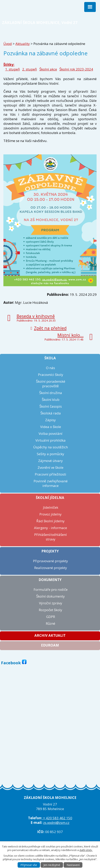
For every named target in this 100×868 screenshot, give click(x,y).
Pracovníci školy (51, 375)
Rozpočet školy (50, 610)
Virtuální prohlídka (50, 440)
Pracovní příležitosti (50, 474)
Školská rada (51, 413)
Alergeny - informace (50, 528)
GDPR (51, 617)
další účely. (86, 850)
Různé (50, 623)
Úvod (8, 44)
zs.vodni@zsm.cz (56, 823)
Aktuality (23, 44)
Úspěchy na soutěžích (50, 447)
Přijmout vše (29, 865)
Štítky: (9, 65)
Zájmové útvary (50, 461)
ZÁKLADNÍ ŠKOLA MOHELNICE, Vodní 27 (40, 22)
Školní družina (51, 393)
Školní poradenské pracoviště (51, 384)
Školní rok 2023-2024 (76, 69)
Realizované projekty (51, 568)
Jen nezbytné (52, 865)
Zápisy (50, 420)
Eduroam (50, 645)
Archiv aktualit (50, 635)
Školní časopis (51, 406)
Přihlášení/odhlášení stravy (50, 537)
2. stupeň (29, 69)
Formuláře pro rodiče (51, 589)
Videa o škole (51, 427)
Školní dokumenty (50, 596)
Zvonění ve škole (50, 467)
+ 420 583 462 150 (57, 818)
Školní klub (51, 400)
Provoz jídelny (50, 514)
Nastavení (73, 865)
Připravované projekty (50, 561)
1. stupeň (12, 69)
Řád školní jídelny (50, 521)
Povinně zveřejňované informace (51, 483)
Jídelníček (51, 507)
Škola (50, 358)
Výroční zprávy (51, 603)
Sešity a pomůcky (50, 454)
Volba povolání (50, 434)
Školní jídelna (50, 498)
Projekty (50, 551)
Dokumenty (50, 580)
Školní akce (48, 69)
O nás (50, 368)
